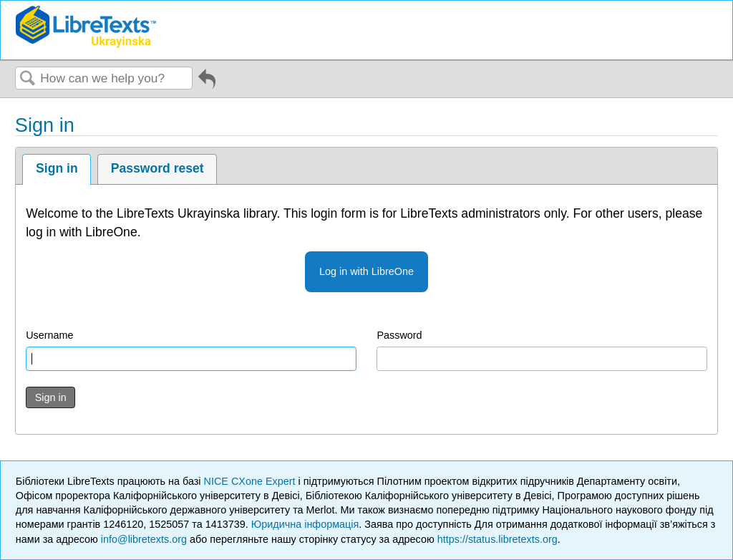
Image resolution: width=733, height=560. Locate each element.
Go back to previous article (207, 84)
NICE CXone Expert (251, 481)
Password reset (157, 168)
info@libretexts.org (144, 539)
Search (28, 79)
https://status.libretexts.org (497, 539)
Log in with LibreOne (366, 271)
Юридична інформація (305, 524)
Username (49, 335)
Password (399, 335)
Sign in (57, 168)
